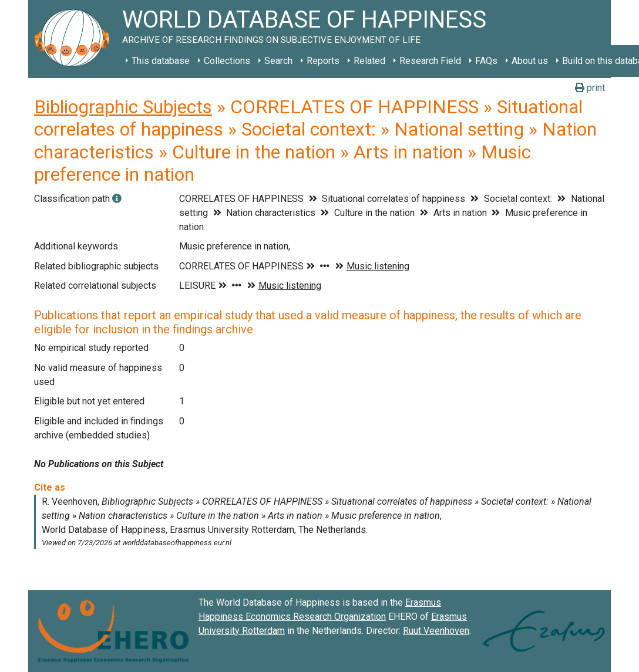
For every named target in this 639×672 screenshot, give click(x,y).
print (590, 88)
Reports (323, 61)
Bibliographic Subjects (123, 107)
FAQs (486, 61)
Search (278, 61)
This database (161, 61)
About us (530, 61)
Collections (227, 61)
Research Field (430, 61)
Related (369, 61)
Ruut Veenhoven (436, 631)
